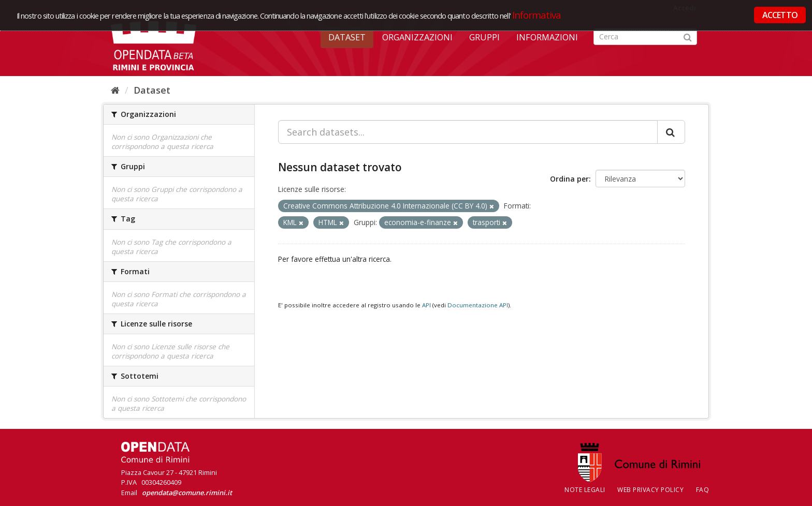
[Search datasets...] (468, 132)
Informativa (537, 15)
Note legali (585, 490)
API (426, 305)
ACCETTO (780, 15)
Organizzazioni (417, 37)
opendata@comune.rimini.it (187, 493)
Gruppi (484, 37)
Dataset (347, 37)
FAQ (703, 490)
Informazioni (547, 37)
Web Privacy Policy (650, 490)
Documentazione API (478, 305)
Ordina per (569, 179)
